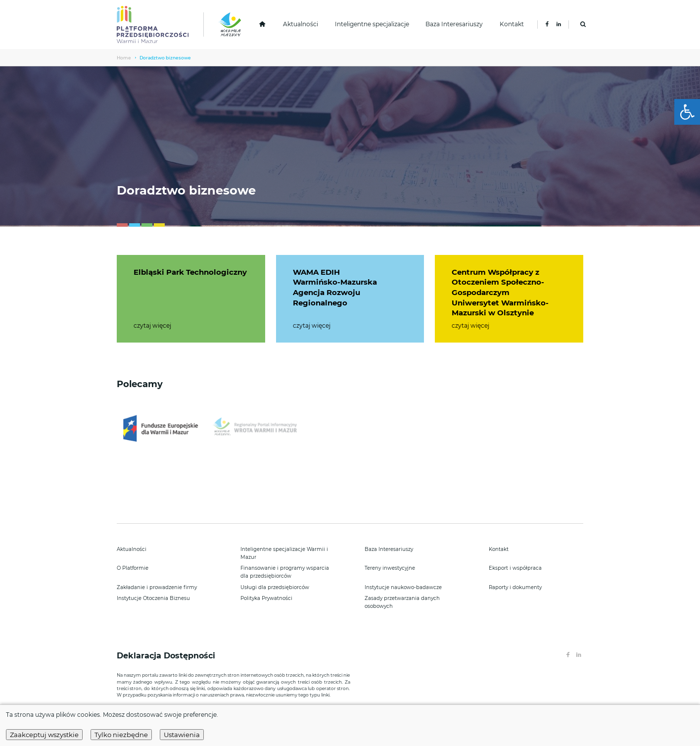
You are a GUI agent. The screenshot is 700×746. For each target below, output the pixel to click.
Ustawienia (182, 735)
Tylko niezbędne (121, 735)
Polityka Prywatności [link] (266, 598)
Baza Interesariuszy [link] (454, 24)
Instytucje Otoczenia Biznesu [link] (153, 598)
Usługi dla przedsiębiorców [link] (275, 587)
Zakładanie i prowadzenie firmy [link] (157, 587)
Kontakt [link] (512, 24)
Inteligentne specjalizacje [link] (372, 24)
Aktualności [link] (301, 24)
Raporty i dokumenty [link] (515, 587)
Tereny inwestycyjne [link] (390, 568)
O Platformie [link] (133, 568)
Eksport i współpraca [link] (515, 568)
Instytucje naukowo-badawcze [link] (403, 587)
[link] (687, 112)
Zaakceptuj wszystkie (44, 735)
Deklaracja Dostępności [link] (167, 656)
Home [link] (124, 58)
